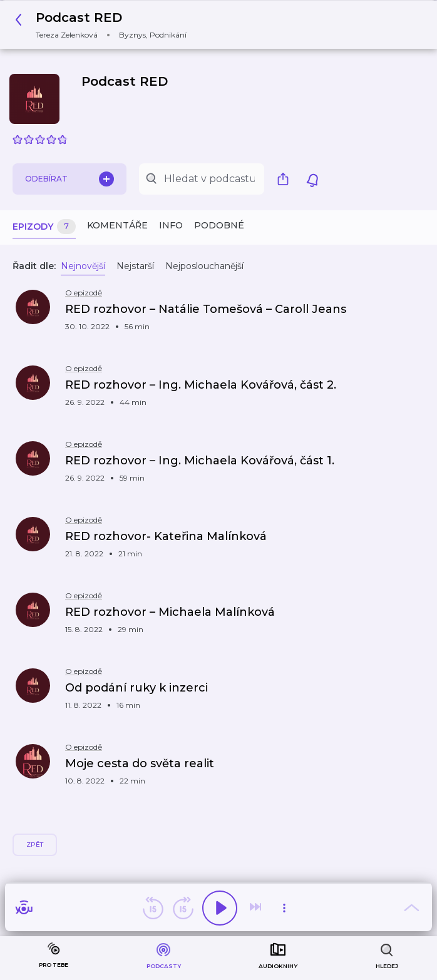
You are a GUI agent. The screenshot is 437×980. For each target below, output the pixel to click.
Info (171, 225)
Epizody (44, 227)
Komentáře (117, 225)
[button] (104, 25)
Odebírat (69, 179)
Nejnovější (83, 266)
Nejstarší (135, 266)
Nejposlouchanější (204, 266)
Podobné (219, 225)
